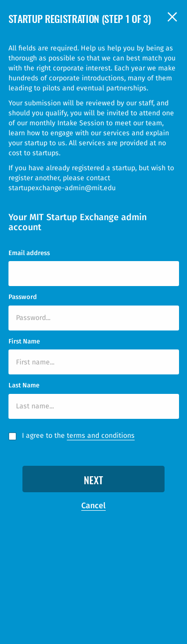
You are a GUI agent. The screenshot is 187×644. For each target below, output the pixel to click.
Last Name (24, 385)
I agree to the (78, 436)
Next (93, 481)
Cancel (93, 505)
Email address (29, 253)
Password (23, 297)
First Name (24, 341)
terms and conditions (101, 436)
